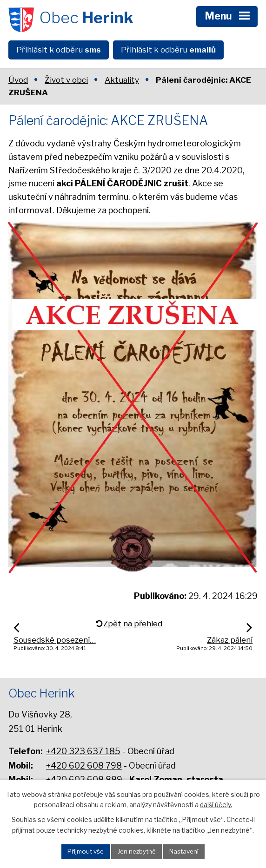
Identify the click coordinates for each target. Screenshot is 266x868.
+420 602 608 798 (84, 766)
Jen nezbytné (137, 851)
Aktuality (122, 80)
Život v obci (66, 80)
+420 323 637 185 (83, 751)
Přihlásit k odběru (59, 50)
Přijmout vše (86, 851)
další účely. (216, 805)
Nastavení (184, 851)
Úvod (18, 80)
